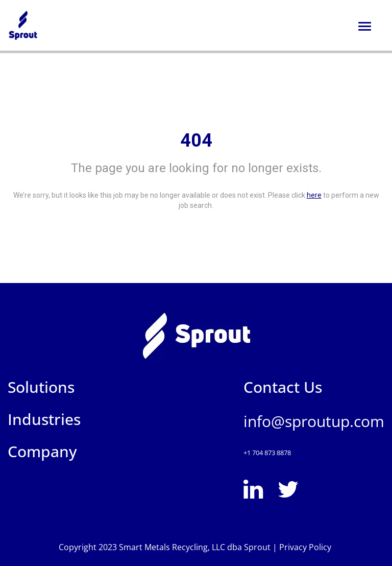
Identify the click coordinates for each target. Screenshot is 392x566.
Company (42, 451)
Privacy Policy (306, 547)
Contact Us (283, 387)
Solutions (41, 387)
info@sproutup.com (314, 421)
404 (196, 140)
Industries (44, 419)
